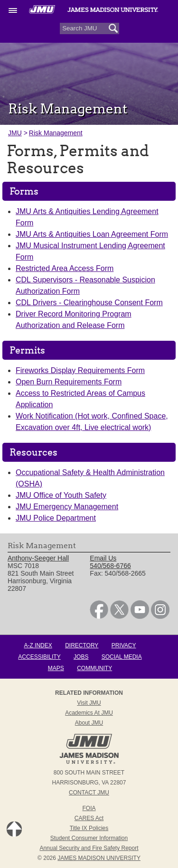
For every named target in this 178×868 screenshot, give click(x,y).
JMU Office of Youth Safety (61, 495)
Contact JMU (89, 793)
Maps (56, 668)
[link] (99, 616)
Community (94, 668)
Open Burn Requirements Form (69, 382)
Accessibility (39, 657)
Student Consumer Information (89, 838)
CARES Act (89, 818)
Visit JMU (89, 703)
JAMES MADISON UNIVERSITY (99, 858)
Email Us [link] (103, 558)
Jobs (81, 657)
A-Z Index (38, 645)
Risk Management (56, 133)
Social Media (122, 657)
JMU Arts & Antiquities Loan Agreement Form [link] (92, 234)
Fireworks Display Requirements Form (80, 370)
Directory (82, 645)
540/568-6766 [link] (110, 566)
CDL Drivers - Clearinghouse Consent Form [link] (89, 303)
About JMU (89, 723)
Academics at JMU (89, 713)
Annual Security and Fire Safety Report (89, 848)
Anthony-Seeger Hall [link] (38, 558)
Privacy (124, 645)
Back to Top (14, 829)
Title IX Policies (89, 828)
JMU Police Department (56, 518)
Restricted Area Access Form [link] (65, 268)
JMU (15, 133)
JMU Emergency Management (67, 507)
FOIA (89, 808)
